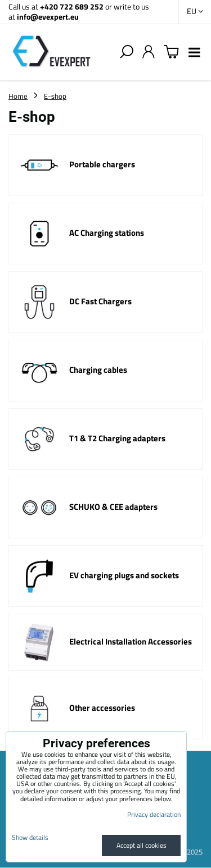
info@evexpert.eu (48, 17)
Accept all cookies (142, 845)
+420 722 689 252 (72, 6)
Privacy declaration (154, 814)
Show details (30, 837)
